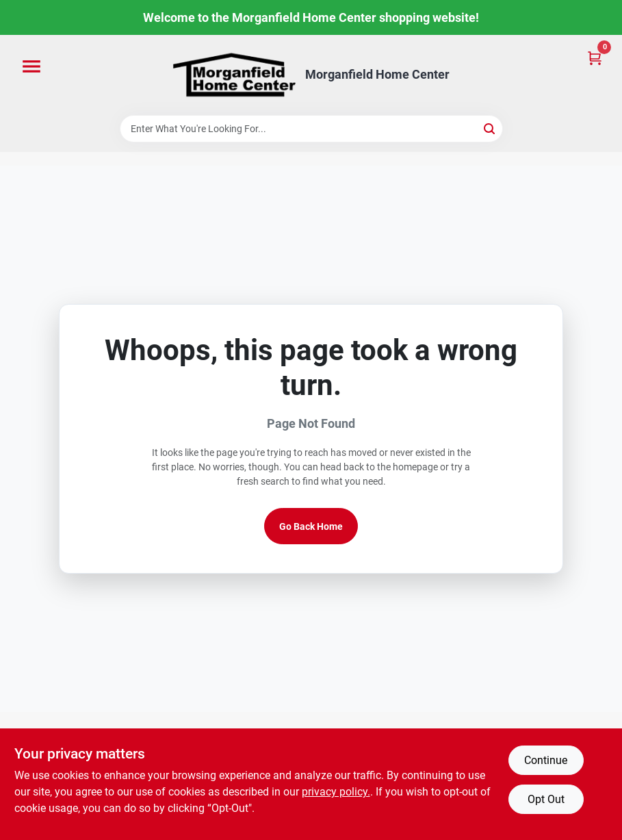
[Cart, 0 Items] (595, 57)
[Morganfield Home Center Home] (234, 75)
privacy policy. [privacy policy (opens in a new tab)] (336, 792)
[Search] (490, 128)
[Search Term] (311, 129)
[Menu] (31, 67)
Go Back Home (311, 526)
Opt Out (546, 799)
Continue (546, 760)
